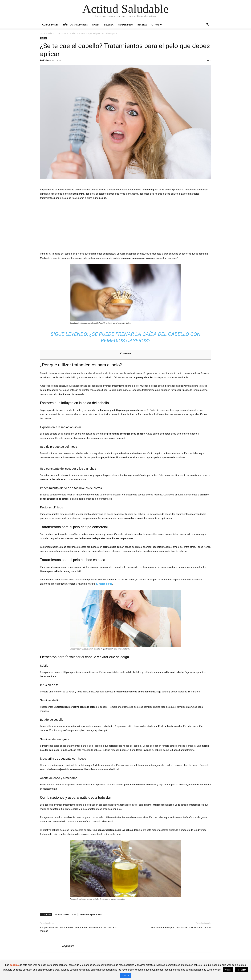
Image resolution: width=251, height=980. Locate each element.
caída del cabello (62, 914)
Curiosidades (50, 25)
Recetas (142, 25)
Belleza (109, 25)
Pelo (74, 914)
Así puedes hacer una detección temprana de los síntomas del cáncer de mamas (79, 929)
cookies (14, 965)
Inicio (42, 33)
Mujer (96, 25)
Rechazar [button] (241, 970)
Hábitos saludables (75, 25)
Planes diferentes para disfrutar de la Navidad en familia (181, 928)
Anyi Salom (45, 60)
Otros (155, 25)
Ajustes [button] (228, 970)
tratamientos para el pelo (91, 914)
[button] (207, 25)
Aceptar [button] (126, 976)
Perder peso (125, 25)
